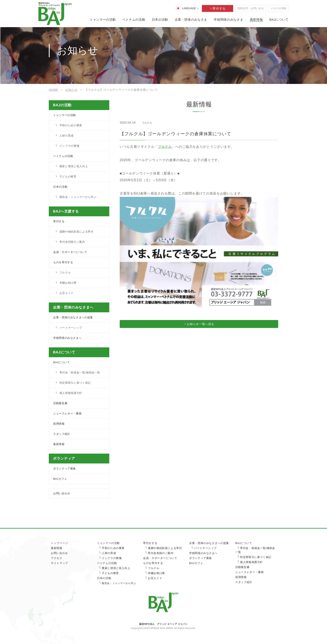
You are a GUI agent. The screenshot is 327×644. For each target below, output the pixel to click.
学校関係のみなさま (228, 20)
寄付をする (150, 543)
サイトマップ (59, 563)
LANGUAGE (189, 8)
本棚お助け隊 (68, 283)
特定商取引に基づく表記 (75, 383)
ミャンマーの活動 (103, 20)
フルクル (165, 147)
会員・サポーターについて (70, 252)
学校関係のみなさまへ (67, 338)
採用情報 (59, 424)
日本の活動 (160, 20)
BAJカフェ (60, 479)
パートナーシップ (71, 328)
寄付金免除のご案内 (161, 553)
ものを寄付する (63, 262)
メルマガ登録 (278, 8)
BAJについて (279, 20)
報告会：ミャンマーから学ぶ (78, 197)
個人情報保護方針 (71, 393)
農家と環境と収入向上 (74, 166)
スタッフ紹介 (62, 434)
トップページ (59, 543)
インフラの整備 (69, 146)
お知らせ (71, 90)
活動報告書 (60, 403)
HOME (53, 90)
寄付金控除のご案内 (72, 242)
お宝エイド (67, 293)
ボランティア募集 (65, 469)
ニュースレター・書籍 (67, 413)
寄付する (219, 8)
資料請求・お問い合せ (251, 8)
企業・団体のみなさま (191, 20)
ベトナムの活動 (134, 20)
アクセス (57, 558)
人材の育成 (67, 136)
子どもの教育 (68, 176)
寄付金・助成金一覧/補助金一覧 (80, 373)
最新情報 (256, 20)
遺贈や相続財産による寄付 (77, 232)
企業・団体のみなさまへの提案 (73, 317)
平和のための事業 (71, 125)
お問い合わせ (62, 493)
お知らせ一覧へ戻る (201, 326)
